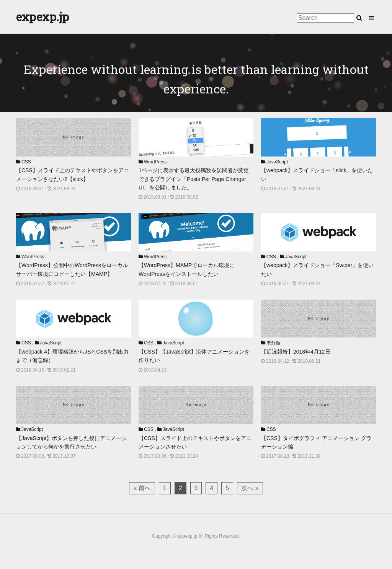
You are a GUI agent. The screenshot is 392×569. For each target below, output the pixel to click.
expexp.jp (42, 17)
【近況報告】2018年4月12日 (296, 352)
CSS (26, 162)
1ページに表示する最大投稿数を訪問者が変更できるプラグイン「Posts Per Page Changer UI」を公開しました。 (194, 179)
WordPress (155, 162)
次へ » (250, 488)
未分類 (273, 343)
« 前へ (142, 488)
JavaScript (277, 162)
